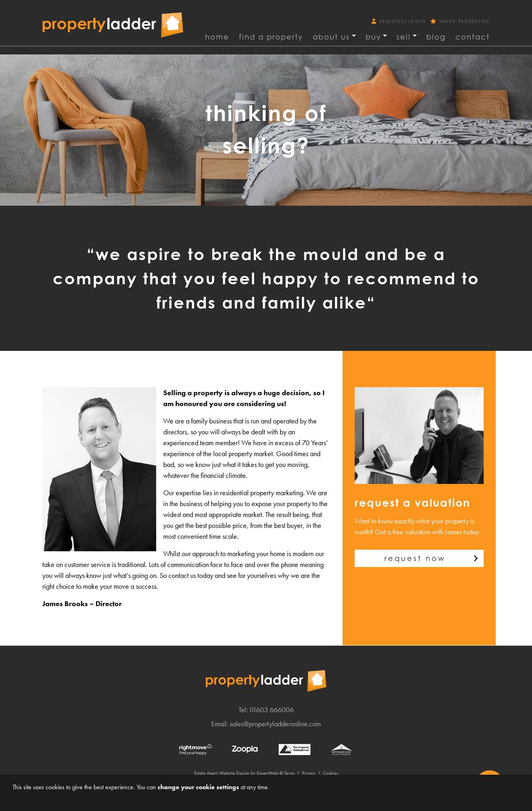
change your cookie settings (198, 787)
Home (217, 37)
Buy (373, 37)
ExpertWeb (267, 773)
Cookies (330, 773)
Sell (404, 37)
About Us (331, 37)
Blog (436, 37)
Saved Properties (460, 21)
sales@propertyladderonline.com (275, 724)
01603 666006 (272, 710)
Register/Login (400, 21)
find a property (271, 37)
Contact (473, 37)
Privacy (309, 773)
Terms (289, 773)
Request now (415, 565)
